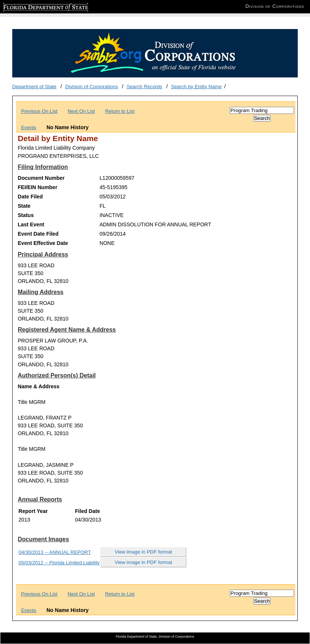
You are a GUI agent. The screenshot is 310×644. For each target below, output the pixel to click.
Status (26, 215)
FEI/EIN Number (38, 187)
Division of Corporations (92, 87)
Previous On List (39, 111)
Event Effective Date (43, 243)
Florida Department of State (33, 6)
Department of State (34, 87)
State (24, 206)
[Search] (262, 110)
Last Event (31, 224)
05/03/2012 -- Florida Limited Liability (59, 563)
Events (29, 127)
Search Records (145, 87)
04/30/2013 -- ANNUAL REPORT (55, 552)
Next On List (81, 111)
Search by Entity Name (196, 87)
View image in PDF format (144, 552)
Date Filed (30, 197)
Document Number (41, 178)
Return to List (120, 111)
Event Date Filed (38, 234)
